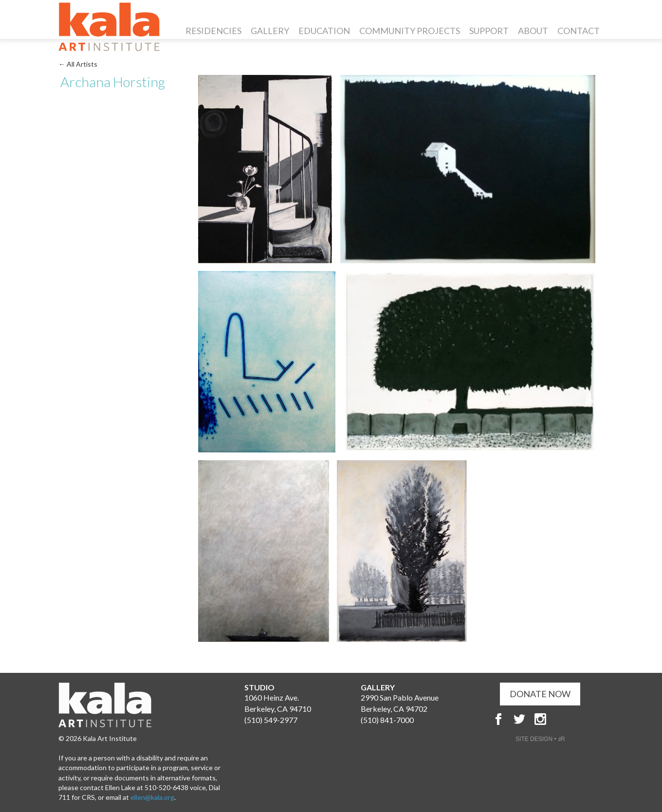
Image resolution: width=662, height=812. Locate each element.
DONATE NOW (540, 694)
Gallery (270, 31)
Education (324, 31)
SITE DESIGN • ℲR (540, 739)
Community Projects (410, 31)
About (533, 31)
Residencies (213, 31)
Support (489, 31)
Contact (579, 31)
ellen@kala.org (152, 797)
